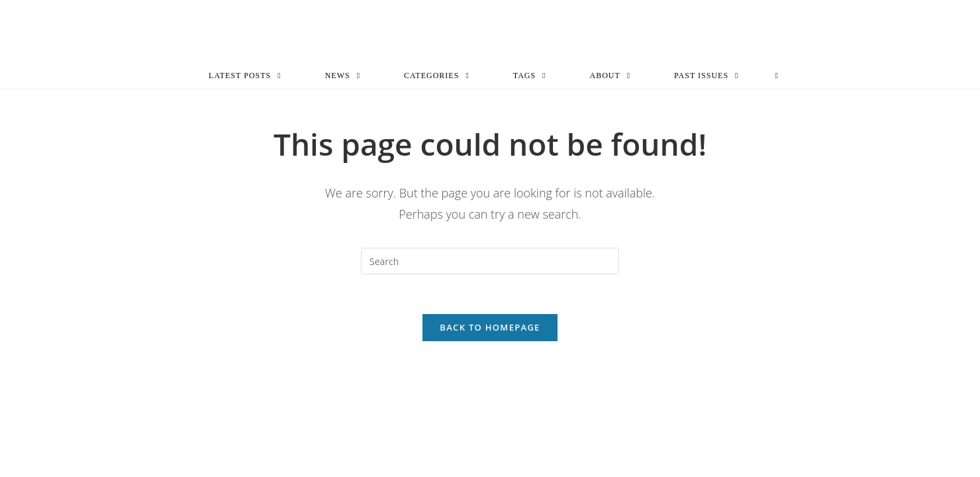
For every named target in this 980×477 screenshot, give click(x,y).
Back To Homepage (490, 327)
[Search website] (776, 76)
